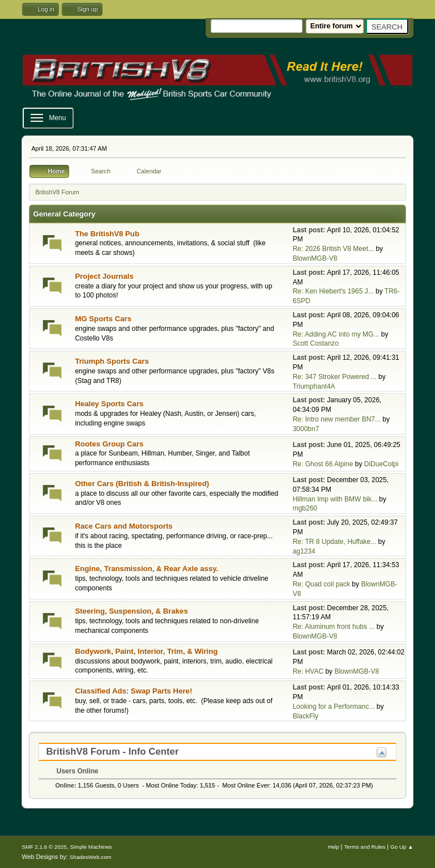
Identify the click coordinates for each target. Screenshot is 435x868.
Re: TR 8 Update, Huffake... (335, 542)
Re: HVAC (308, 671)
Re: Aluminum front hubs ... (334, 627)
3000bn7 (306, 429)
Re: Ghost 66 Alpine (323, 464)
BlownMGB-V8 (315, 258)
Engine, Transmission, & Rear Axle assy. (146, 569)
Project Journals (104, 276)
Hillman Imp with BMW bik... (335, 499)
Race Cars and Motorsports (123, 526)
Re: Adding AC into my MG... (336, 334)
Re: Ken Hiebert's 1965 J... (333, 291)
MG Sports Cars (103, 319)
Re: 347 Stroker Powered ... (335, 377)
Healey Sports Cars (109, 404)
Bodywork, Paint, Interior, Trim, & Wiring (146, 651)
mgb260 (305, 508)
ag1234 (304, 551)
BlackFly (306, 716)
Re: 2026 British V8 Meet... (333, 249)
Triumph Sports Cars (112, 361)
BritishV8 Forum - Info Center (112, 752)
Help (334, 847)
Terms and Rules (364, 847)
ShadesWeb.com (91, 857)
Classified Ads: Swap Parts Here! (133, 691)
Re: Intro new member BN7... (337, 419)
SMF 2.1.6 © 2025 (44, 847)
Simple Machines (91, 847)
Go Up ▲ (402, 847)
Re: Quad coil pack (321, 584)
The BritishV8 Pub (107, 234)
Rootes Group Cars (109, 444)
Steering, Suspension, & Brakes (131, 611)
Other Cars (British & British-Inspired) (142, 484)
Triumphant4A (314, 386)
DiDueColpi (381, 464)
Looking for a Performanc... (334, 707)
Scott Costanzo (316, 343)
